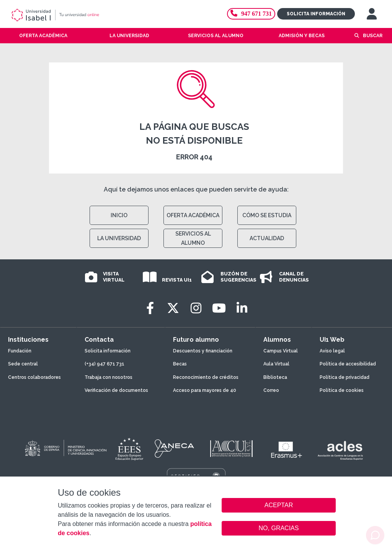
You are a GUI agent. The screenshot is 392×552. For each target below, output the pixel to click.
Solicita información (316, 14)
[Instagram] (196, 308)
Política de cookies (342, 390)
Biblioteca (275, 377)
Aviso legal (332, 351)
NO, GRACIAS (279, 528)
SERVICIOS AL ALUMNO (193, 238)
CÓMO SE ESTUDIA (267, 215)
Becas (180, 364)
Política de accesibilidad (348, 364)
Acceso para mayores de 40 (205, 390)
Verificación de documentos (116, 390)
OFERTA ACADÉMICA (193, 215)
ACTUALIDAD (267, 238)
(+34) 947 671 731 (105, 364)
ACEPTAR (279, 505)
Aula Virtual (276, 364)
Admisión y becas (302, 36)
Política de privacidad (345, 377)
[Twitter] (173, 308)
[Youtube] (219, 308)
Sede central (23, 364)
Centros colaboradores (34, 377)
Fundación (20, 351)
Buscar (373, 36)
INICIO (119, 215)
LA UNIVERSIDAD (119, 238)
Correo (271, 390)
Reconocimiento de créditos (206, 377)
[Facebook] (150, 308)
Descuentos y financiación (203, 351)
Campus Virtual (281, 351)
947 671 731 (251, 14)
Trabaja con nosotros (109, 377)
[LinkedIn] (242, 308)
